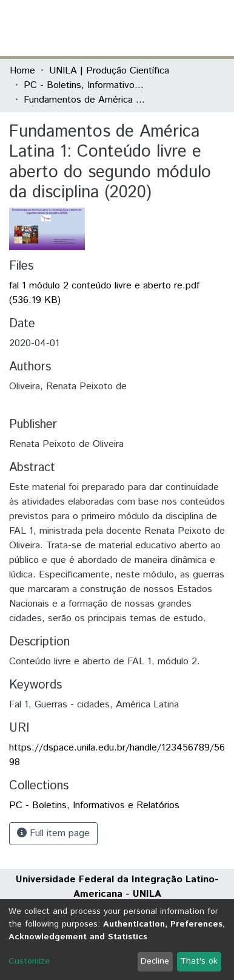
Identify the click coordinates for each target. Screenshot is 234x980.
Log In (179, 28)
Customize (29, 961)
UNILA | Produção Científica (109, 71)
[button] (154, 28)
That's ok (199, 961)
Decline (155, 961)
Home (22, 71)
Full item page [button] (53, 833)
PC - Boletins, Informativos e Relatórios (84, 85)
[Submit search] (136, 28)
